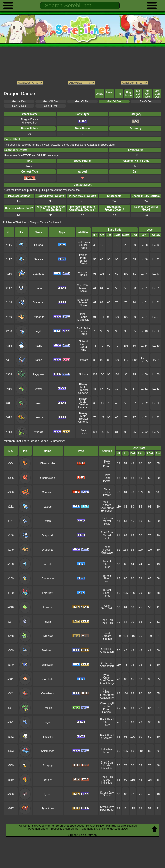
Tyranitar (48, 636)
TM (119, 94)
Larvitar (48, 607)
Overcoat (107, 738)
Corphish (48, 679)
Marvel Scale (83, 290)
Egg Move (129, 94)
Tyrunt (48, 794)
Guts (107, 606)
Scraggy (48, 765)
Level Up (110, 94)
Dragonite (38, 317)
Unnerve (83, 393)
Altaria (38, 346)
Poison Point (83, 256)
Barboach (48, 650)
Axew (38, 389)
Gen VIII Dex (51, 102)
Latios (38, 360)
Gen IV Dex (19, 106)
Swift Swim (83, 242)
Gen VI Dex (114, 102)
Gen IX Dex (19, 102)
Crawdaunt (48, 694)
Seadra (38, 259)
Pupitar (48, 622)
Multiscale (83, 320)
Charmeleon (48, 478)
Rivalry (83, 384)
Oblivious (107, 649)
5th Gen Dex (138, 94)
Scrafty (48, 780)
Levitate (83, 360)
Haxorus (39, 418)
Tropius (48, 708)
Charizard (48, 492)
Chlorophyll (107, 704)
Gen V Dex (146, 102)
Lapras (48, 507)
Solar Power (107, 465)
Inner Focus (83, 316)
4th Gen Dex (148, 94)
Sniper (83, 245)
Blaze (107, 461)
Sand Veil (107, 609)
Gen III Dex (51, 106)
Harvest (107, 712)
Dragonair (38, 303)
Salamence (48, 751)
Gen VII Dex (83, 102)
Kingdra (38, 331)
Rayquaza (39, 374)
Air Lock (83, 374)
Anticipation (107, 652)
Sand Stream (107, 635)
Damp (83, 248)
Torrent (107, 561)
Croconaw (48, 579)
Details (99, 94)
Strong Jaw (107, 793)
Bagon (48, 722)
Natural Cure (83, 343)
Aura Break (83, 432)
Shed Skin (83, 285)
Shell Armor (107, 508)
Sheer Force (107, 566)
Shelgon (48, 737)
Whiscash (48, 665)
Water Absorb (107, 504)
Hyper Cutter (107, 676)
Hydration (107, 511)
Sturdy (107, 795)
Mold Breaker (83, 389)
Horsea (38, 245)
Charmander (48, 464)
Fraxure (38, 403)
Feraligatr (48, 593)
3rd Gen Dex (157, 94)
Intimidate (83, 272)
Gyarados (38, 274)
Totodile (48, 564)
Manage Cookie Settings (121, 826)
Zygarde (38, 432)
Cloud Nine (83, 348)
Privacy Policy (95, 826)
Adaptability (107, 683)
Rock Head (107, 719)
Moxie (83, 275)
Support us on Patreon (82, 835)
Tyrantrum (48, 809)
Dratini (38, 288)
